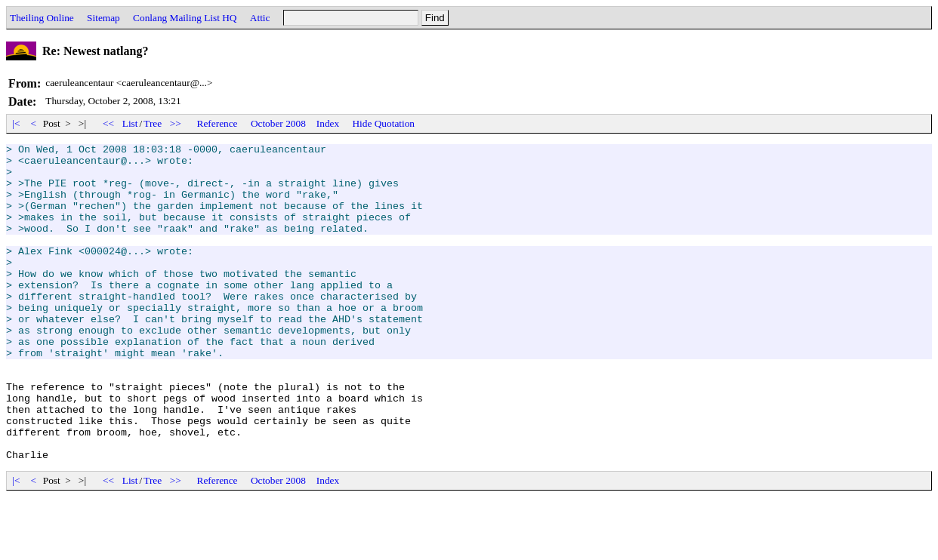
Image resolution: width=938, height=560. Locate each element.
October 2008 (278, 123)
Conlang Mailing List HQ (185, 18)
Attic (260, 18)
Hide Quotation (383, 123)
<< (109, 123)
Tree (153, 123)
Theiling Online (42, 18)
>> (176, 123)
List (130, 123)
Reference (218, 123)
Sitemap (103, 18)
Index (328, 123)
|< (16, 123)
